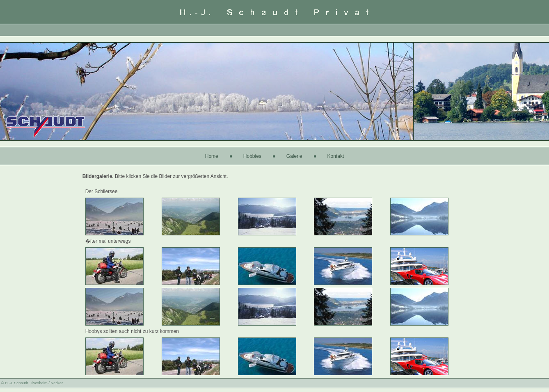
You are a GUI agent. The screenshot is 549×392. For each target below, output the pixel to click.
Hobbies (252, 156)
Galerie (294, 156)
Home (212, 156)
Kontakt (336, 156)
